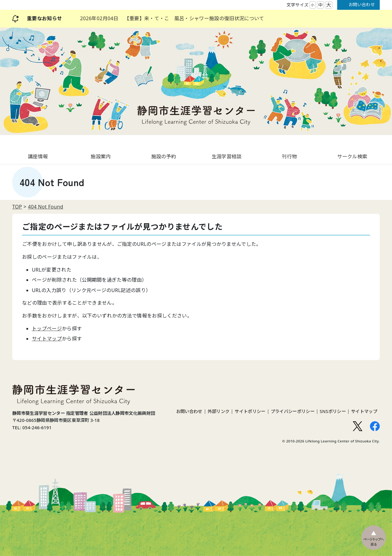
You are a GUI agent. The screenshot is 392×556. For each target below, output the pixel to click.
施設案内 (101, 156)
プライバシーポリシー (293, 411)
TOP (17, 207)
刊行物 (289, 156)
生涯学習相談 (227, 156)
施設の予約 (164, 156)
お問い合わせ (362, 4)
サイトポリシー (250, 411)
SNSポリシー (333, 411)
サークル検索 (352, 156)
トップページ (47, 329)
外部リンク (219, 411)
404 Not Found (45, 207)
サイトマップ (47, 339)
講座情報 (38, 156)
